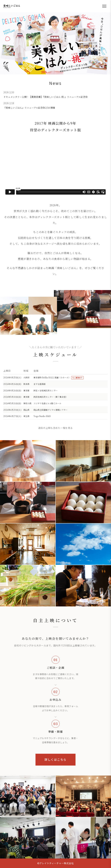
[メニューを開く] (104, 6)
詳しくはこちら (55, 759)
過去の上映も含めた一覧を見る (56, 428)
